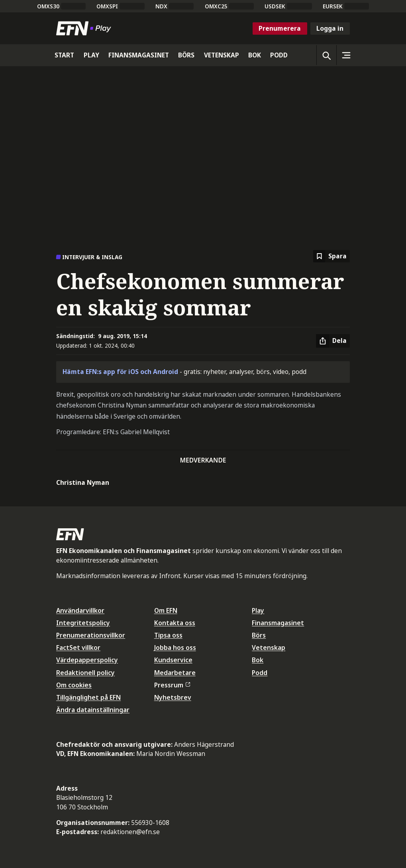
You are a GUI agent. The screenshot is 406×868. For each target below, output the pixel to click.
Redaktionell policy (85, 673)
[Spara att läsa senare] (331, 256)
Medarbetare (175, 673)
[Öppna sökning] (326, 55)
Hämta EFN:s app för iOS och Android (120, 372)
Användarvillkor (80, 610)
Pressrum (172, 685)
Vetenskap (269, 648)
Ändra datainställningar (93, 710)
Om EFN (166, 610)
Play (258, 610)
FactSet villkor (78, 648)
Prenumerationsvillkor (91, 635)
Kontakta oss (175, 623)
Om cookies (74, 685)
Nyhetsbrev (173, 697)
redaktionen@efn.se (130, 832)
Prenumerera (280, 28)
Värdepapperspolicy (87, 660)
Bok (258, 660)
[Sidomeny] (346, 55)
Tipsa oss (168, 635)
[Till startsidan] (85, 28)
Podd (260, 673)
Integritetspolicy (83, 623)
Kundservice (173, 660)
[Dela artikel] (333, 341)
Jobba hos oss (175, 648)
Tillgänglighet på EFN (88, 697)
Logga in (330, 28)
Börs (259, 635)
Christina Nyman (83, 482)
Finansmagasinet (278, 623)
